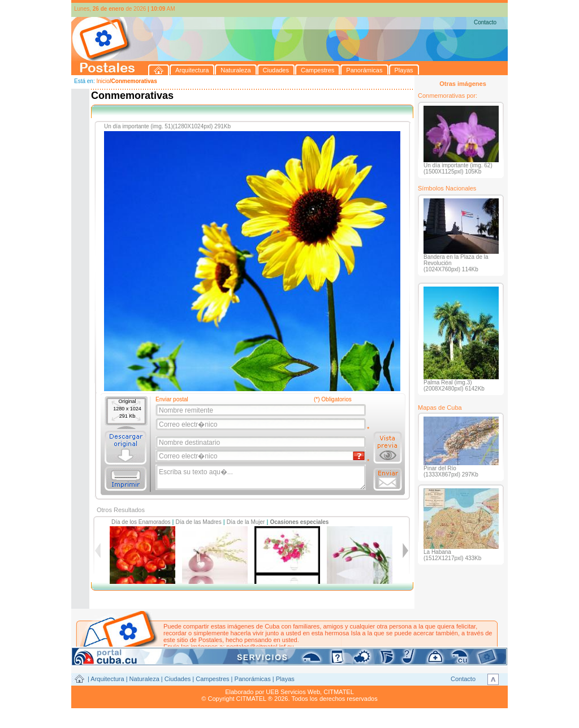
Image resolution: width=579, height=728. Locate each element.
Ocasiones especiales (299, 522)
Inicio (103, 81)
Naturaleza (144, 679)
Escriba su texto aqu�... (262, 478)
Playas (285, 679)
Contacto (485, 22)
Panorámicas (253, 679)
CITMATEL (339, 692)
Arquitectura (107, 679)
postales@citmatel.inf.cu (260, 647)
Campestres (212, 679)
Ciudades (178, 679)
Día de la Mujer (246, 522)
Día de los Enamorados (141, 522)
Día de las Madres (199, 522)
